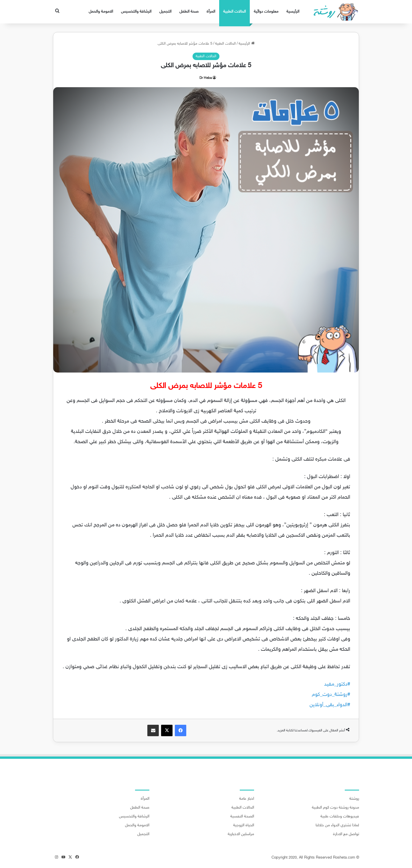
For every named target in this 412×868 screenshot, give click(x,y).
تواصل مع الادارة (346, 834)
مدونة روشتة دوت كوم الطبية (335, 808)
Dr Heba (206, 78)
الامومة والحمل (101, 12)
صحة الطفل (189, 12)
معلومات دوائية (266, 12)
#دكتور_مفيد (337, 684)
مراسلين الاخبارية (241, 834)
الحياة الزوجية (244, 825)
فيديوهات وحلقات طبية (340, 817)
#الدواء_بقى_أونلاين (330, 705)
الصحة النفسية (242, 817)
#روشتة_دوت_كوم (331, 695)
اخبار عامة (247, 799)
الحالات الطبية (234, 12)
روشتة (354, 799)
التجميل (165, 12)
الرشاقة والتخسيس (136, 12)
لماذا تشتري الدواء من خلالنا (337, 825)
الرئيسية (293, 12)
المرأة (211, 12)
